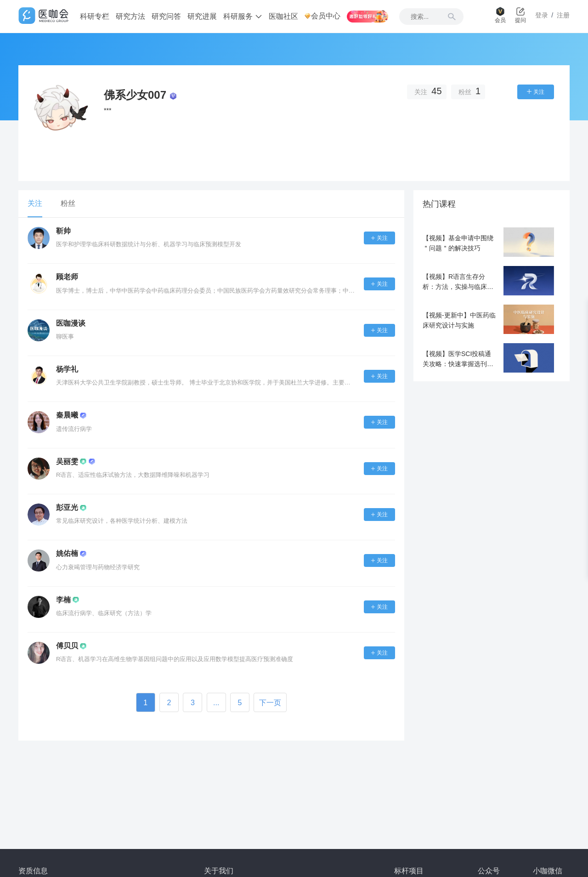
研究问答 (166, 16)
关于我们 (219, 871)
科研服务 (243, 16)
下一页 (270, 703)
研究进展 (202, 16)
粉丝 (68, 203)
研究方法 (130, 16)
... (216, 703)
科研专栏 (95, 16)
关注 (35, 203)
